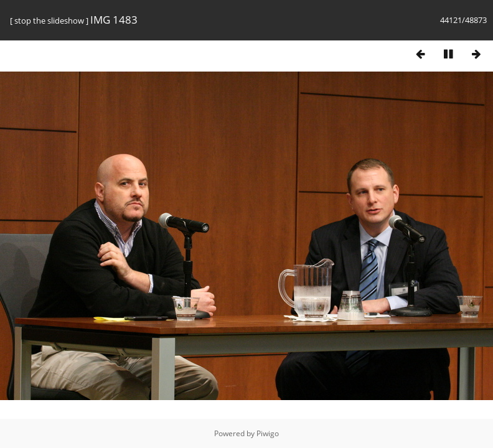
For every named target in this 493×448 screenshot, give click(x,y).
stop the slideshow (49, 21)
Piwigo (268, 433)
